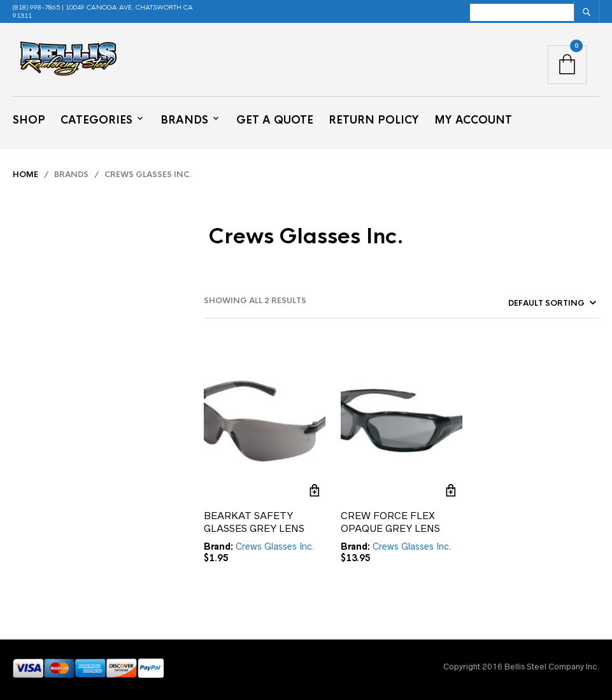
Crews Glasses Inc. (275, 546)
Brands (184, 120)
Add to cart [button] (314, 490)
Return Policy (374, 120)
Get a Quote (275, 120)
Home (25, 175)
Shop (29, 120)
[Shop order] (529, 303)
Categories (96, 120)
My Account (473, 120)
